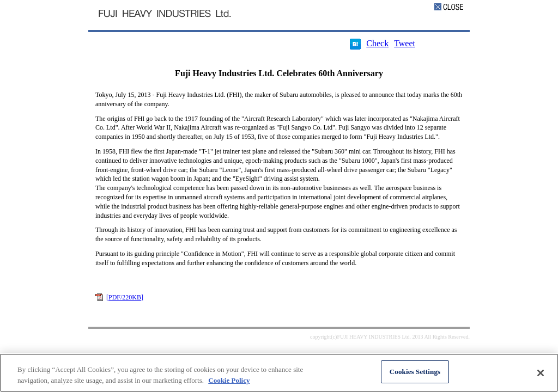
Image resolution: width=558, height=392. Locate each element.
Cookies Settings (415, 372)
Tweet (405, 43)
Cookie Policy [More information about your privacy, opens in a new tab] (229, 380)
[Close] (541, 373)
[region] (279, 373)
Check (377, 43)
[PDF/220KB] (125, 297)
